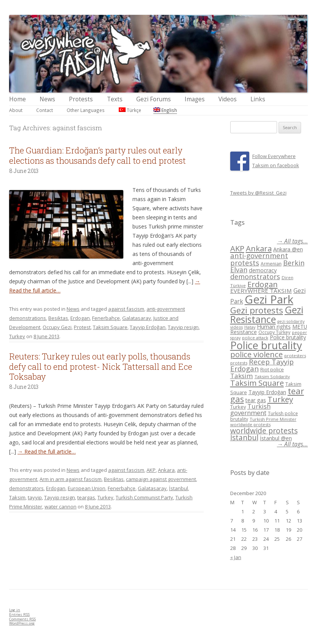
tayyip (35, 497)
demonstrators (26, 488)
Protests (81, 99)
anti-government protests (259, 259)
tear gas (256, 400)
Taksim (17, 497)
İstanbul (178, 488)
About (16, 110)
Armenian (271, 264)
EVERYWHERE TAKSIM (261, 291)
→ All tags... (292, 241)
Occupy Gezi (57, 327)
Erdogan (80, 318)
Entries (19, 614)
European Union (87, 488)
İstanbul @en (276, 438)
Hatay (250, 327)
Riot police (272, 369)
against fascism (126, 309)
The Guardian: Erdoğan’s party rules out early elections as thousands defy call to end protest (97, 155)
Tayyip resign (183, 327)
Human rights (274, 327)
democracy (263, 270)
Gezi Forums (154, 99)
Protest (82, 327)
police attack (255, 338)
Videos (228, 99)
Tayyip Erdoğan (148, 327)
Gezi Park (269, 299)
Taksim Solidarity (272, 376)
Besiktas (58, 318)
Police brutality (288, 337)
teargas (86, 497)
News (47, 99)
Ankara (166, 470)
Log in (15, 610)
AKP (151, 470)
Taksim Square (110, 327)
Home (18, 99)
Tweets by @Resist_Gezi (258, 193)
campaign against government (161, 479)
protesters (295, 356)
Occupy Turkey (274, 332)
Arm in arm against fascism (71, 479)
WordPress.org (22, 623)
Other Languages (86, 110)
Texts (115, 99)
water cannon (61, 507)
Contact (45, 110)
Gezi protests (257, 310)
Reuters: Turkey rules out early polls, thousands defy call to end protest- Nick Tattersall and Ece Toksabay (101, 366)
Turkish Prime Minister (273, 419)
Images (195, 99)
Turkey (17, 336)
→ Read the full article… (47, 451)
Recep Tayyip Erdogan (262, 365)
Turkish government (250, 409)
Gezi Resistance (267, 314)
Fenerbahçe (106, 318)
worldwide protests (250, 424)
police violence (256, 354)
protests (239, 363)
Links (258, 99)
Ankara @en (288, 249)
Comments (22, 619)
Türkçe (130, 110)
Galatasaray (137, 318)
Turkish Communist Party (144, 497)
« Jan (236, 557)
